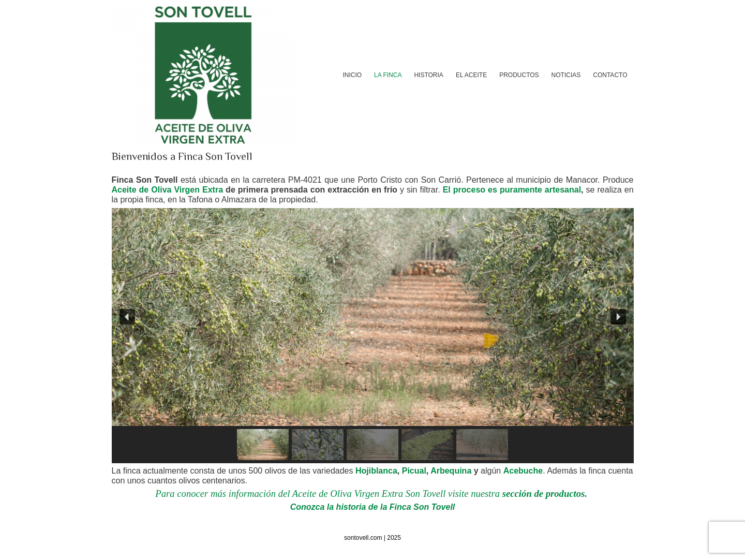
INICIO (352, 75)
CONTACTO (610, 75)
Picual (414, 471)
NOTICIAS (566, 75)
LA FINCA (388, 75)
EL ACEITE (471, 75)
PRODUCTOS (519, 75)
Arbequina (451, 471)
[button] (127, 317)
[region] (373, 335)
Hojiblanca (376, 471)
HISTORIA (428, 75)
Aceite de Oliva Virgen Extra (168, 190)
